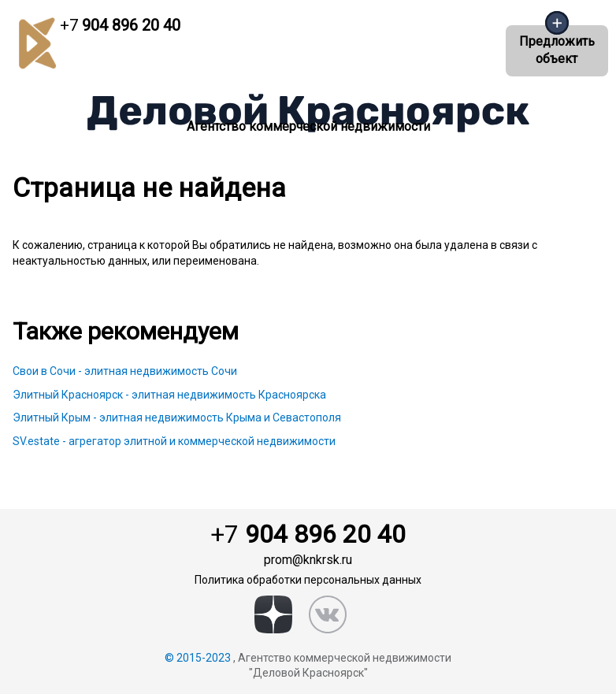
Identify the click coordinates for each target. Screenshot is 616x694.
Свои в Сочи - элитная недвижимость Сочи (125, 371)
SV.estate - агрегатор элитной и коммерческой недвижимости (174, 441)
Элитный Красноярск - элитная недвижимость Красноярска (169, 395)
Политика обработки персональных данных (308, 580)
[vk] (328, 614)
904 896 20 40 (120, 25)
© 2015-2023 (198, 658)
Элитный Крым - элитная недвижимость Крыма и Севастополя (177, 418)
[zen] (273, 614)
